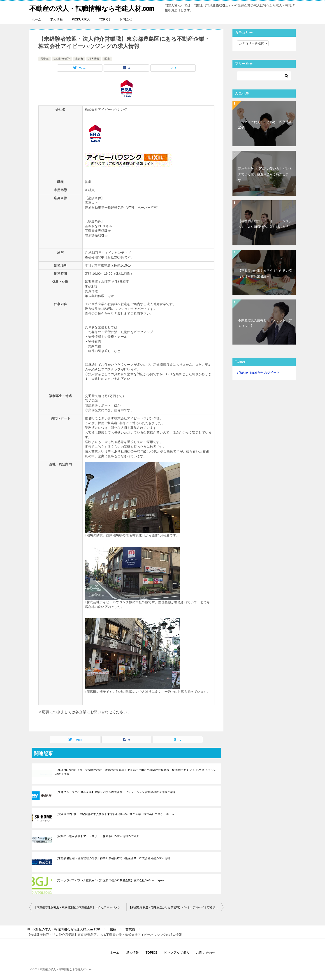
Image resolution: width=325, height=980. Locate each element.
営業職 (44, 59)
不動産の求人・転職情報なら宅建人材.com (94, 8)
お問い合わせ (206, 953)
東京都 (79, 59)
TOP (66, 929)
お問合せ (126, 19)
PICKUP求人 (81, 19)
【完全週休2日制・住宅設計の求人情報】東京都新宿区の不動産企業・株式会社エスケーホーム (115, 814)
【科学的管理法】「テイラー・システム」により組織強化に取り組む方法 (265, 224)
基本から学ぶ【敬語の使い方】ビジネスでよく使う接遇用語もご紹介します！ (265, 174)
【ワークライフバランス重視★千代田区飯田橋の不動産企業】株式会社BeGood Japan (110, 880)
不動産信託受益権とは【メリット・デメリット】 (265, 323)
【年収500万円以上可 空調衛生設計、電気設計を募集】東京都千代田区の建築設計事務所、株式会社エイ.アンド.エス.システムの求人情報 (136, 772)
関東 (107, 59)
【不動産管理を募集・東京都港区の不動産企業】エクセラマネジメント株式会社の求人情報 (80, 907)
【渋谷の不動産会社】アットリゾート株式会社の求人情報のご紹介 (97, 836)
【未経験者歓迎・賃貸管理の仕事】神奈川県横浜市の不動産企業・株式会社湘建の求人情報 (113, 858)
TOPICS (105, 19)
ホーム (36, 19)
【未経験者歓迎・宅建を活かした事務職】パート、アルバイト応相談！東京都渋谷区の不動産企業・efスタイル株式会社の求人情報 (176, 907)
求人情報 (56, 19)
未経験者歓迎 (62, 59)
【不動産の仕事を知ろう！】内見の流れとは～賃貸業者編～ (265, 273)
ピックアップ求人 (177, 953)
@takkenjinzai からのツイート (258, 372)
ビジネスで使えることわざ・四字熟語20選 (265, 125)
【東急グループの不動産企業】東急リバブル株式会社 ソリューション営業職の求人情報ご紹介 (115, 792)
